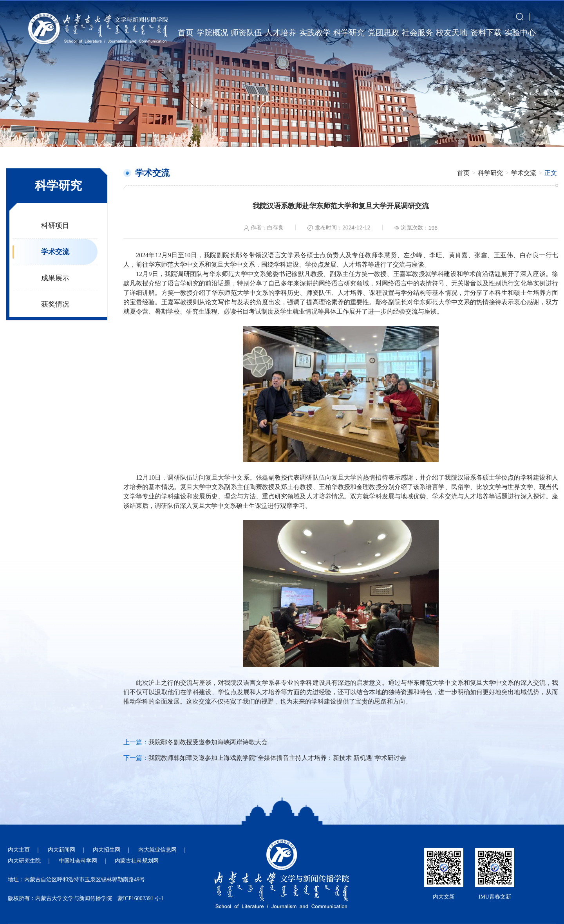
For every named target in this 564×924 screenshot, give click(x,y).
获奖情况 (55, 304)
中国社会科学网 (78, 861)
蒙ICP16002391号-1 (140, 898)
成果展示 (55, 278)
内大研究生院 (24, 861)
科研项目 (55, 226)
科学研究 (490, 173)
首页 (463, 173)
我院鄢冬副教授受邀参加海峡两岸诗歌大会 (208, 742)
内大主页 (19, 850)
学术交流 (55, 252)
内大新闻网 (61, 850)
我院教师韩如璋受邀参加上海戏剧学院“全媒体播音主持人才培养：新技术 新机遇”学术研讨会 (277, 758)
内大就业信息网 (157, 850)
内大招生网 (107, 850)
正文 (551, 173)
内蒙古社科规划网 (137, 861)
